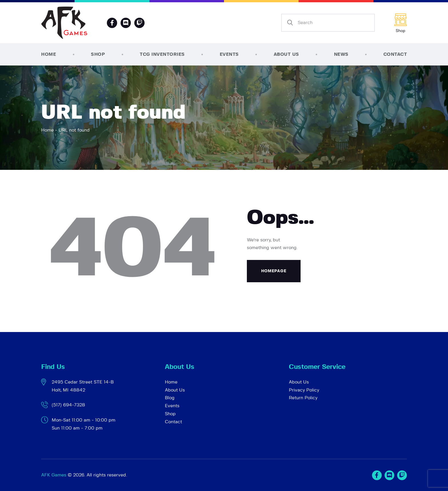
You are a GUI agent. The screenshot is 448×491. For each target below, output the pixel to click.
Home (47, 130)
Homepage (274, 271)
